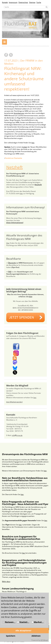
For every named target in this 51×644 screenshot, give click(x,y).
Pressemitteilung (11, 102)
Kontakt (5, 2)
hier (33, 143)
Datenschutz (23, 2)
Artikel (25, 147)
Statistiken (24, 622)
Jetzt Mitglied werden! (14, 402)
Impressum (13, 2)
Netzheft (14, 167)
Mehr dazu (6, 581)
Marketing (38, 622)
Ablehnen (36, 636)
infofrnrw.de (17, 435)
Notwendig (10, 622)
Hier (8, 243)
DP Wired (44, 640)
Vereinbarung (19, 113)
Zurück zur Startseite (14, 158)
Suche (39, 2)
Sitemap (32, 2)
